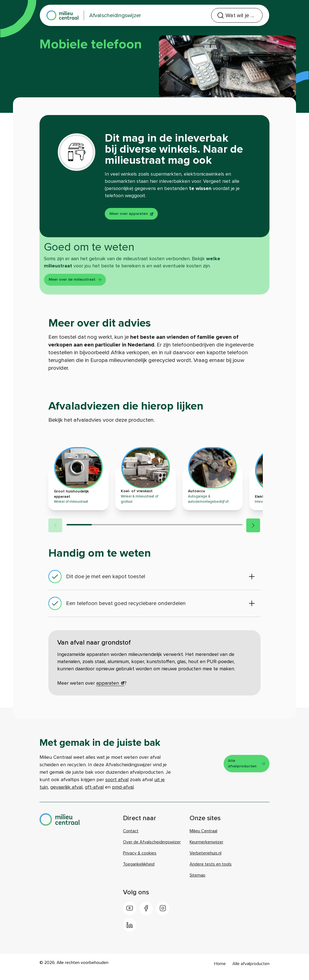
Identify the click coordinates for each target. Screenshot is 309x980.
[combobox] (218, 15)
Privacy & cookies (140, 859)
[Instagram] (163, 915)
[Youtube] (130, 915)
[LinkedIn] (130, 931)
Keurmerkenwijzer (206, 848)
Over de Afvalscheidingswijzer (152, 848)
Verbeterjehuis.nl (205, 859)
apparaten (110, 689)
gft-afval (94, 793)
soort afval (117, 786)
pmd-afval (123, 793)
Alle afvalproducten (244, 770)
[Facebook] (146, 915)
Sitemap (197, 882)
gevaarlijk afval (66, 793)
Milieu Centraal (203, 837)
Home (220, 970)
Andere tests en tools (211, 870)
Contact (131, 837)
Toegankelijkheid (139, 870)
